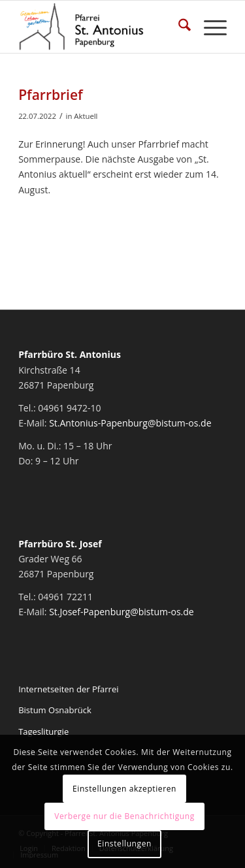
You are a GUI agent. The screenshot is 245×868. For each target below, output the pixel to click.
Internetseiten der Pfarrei (68, 689)
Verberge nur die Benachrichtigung (124, 816)
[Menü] (209, 27)
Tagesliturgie (43, 731)
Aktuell (86, 116)
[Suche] (178, 27)
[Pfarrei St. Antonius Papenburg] (102, 27)
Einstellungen (124, 844)
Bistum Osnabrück (55, 710)
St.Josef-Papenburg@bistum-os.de (122, 612)
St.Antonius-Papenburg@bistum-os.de (130, 423)
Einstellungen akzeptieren (124, 789)
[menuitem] (178, 27)
